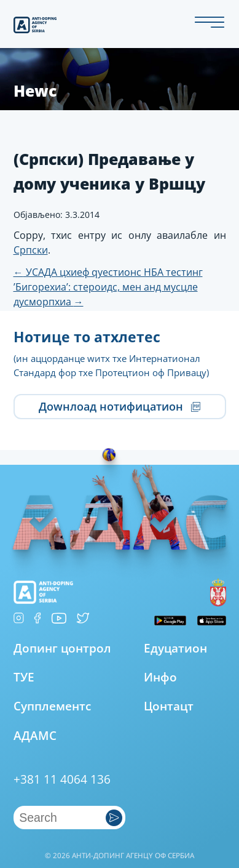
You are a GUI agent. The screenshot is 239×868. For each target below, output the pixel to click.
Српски (31, 250)
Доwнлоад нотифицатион (119, 406)
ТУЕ (24, 677)
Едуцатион (175, 648)
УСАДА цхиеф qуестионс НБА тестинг (108, 272)
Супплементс (52, 706)
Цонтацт (169, 706)
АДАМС (35, 735)
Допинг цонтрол (62, 648)
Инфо (160, 677)
